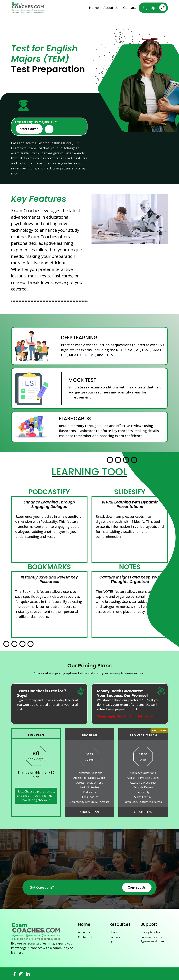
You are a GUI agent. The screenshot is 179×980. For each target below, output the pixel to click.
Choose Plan (89, 812)
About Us (111, 8)
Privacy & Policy (150, 932)
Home (94, 8)
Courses (115, 937)
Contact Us (137, 887)
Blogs (113, 932)
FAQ (112, 942)
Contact (130, 8)
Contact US (85, 937)
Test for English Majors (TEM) (36, 127)
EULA (127, 716)
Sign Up (154, 8)
